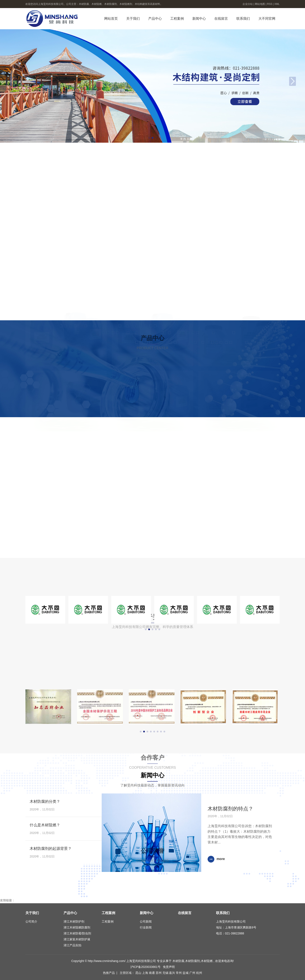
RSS (270, 4)
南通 (152, 973)
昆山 (139, 973)
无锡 (166, 973)
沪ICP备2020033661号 (145, 967)
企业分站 (248, 4)
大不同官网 (267, 19)
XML (277, 4)
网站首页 (111, 19)
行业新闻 (146, 927)
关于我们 (133, 19)
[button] (149, 138)
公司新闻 (146, 921)
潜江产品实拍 (72, 945)
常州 (179, 973)
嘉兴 (172, 973)
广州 (193, 973)
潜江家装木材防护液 (77, 939)
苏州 (159, 973)
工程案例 (177, 19)
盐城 (186, 973)
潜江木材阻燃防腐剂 (77, 927)
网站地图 (260, 4)
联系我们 (243, 19)
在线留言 (221, 19)
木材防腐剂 (193, 961)
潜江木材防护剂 (74, 921)
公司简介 (31, 921)
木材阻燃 (207, 961)
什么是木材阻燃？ (45, 825)
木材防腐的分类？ (45, 802)
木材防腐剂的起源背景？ (51, 849)
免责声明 (169, 967)
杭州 (199, 973)
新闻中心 (199, 19)
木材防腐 (178, 961)
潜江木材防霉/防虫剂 (77, 933)
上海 (146, 973)
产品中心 (155, 19)
